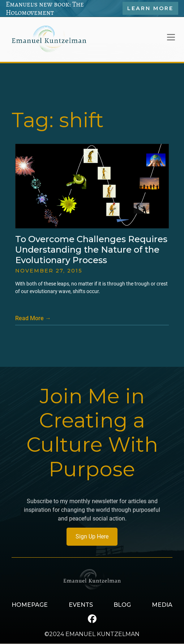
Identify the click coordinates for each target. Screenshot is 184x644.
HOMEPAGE (30, 605)
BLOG (122, 605)
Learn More (150, 8)
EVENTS (81, 605)
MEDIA (162, 605)
